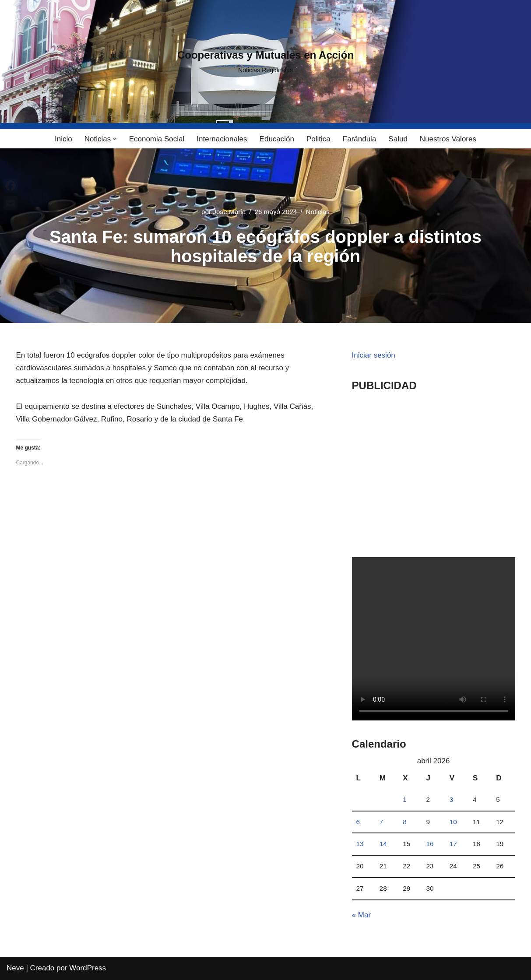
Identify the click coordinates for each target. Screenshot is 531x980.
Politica (318, 139)
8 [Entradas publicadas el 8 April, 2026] (405, 822)
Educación (277, 139)
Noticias (318, 212)
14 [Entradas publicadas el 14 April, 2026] (383, 844)
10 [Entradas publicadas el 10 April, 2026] (453, 822)
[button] (115, 139)
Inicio (63, 139)
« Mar (361, 915)
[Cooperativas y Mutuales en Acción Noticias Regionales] (265, 62)
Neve (15, 968)
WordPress (88, 968)
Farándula (360, 139)
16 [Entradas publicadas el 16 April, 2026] (430, 844)
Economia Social (157, 139)
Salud (398, 139)
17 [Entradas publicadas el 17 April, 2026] (453, 844)
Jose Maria (229, 212)
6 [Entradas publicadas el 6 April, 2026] (358, 822)
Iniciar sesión (374, 355)
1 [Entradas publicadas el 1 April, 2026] (405, 799)
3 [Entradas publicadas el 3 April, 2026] (452, 799)
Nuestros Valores (448, 139)
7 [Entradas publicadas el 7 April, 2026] (382, 822)
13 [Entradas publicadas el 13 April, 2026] (360, 844)
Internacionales (222, 139)
